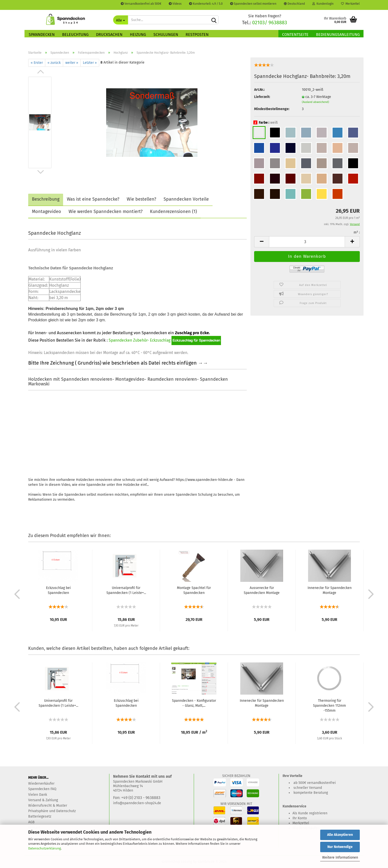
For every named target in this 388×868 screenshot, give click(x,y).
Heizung (138, 35)
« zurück (54, 63)
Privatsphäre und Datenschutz (52, 811)
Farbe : (266, 123)
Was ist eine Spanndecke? (93, 199)
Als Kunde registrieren (310, 813)
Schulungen (166, 35)
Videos (175, 4)
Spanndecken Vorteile (186, 199)
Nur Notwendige (340, 847)
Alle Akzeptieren (340, 835)
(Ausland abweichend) (315, 102)
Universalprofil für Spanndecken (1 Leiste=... (126, 590)
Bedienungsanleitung (338, 35)
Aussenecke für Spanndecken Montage (262, 590)
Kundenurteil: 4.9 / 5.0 (206, 4)
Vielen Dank (38, 795)
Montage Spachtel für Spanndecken (194, 590)
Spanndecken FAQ (42, 789)
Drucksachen (109, 35)
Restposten (197, 35)
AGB (31, 822)
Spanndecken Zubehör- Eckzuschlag (140, 340)
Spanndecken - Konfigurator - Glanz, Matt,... (194, 703)
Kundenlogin (323, 4)
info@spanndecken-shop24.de (137, 803)
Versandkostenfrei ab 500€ (141, 4)
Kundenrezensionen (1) (173, 211)
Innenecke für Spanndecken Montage (330, 590)
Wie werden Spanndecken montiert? (106, 211)
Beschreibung (46, 199)
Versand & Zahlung (43, 800)
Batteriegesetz (40, 816)
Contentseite (295, 35)
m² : (357, 232)
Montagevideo (47, 211)
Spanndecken (42, 35)
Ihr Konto (300, 818)
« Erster (37, 63)
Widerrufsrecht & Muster (48, 806)
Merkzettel (350, 4)
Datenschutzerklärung (45, 848)
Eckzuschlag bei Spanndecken (58, 590)
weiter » (72, 63)
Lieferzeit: (262, 97)
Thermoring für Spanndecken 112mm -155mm (329, 706)
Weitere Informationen (340, 857)
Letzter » (90, 63)
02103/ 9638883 (270, 23)
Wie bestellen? (141, 199)
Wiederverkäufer (41, 784)
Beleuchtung (75, 35)
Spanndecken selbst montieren (253, 4)
